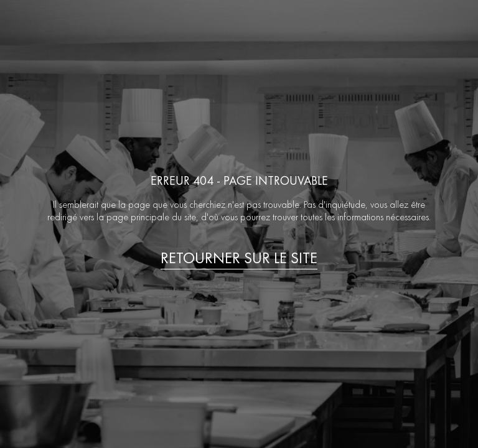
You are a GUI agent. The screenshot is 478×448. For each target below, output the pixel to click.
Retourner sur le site (239, 258)
